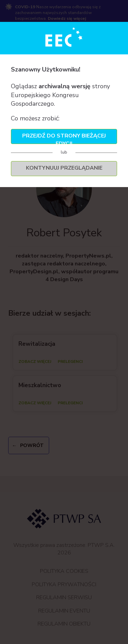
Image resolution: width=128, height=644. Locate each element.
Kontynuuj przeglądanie (64, 168)
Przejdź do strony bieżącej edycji (64, 138)
